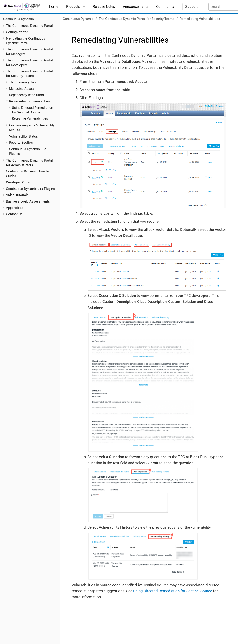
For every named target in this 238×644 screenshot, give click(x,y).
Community (165, 7)
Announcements (136, 7)
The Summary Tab (22, 82)
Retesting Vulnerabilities (30, 118)
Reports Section (21, 143)
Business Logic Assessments (28, 201)
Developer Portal (18, 182)
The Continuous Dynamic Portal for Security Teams (137, 19)
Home (53, 7)
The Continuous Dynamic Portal (29, 26)
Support (191, 7)
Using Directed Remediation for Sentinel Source (173, 591)
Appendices (15, 208)
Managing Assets (22, 89)
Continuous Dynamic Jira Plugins (30, 189)
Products (73, 7)
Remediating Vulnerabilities (29, 101)
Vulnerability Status (23, 136)
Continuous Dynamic (18, 19)
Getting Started (17, 32)
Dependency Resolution (26, 95)
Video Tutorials (17, 195)
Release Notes (104, 7)
